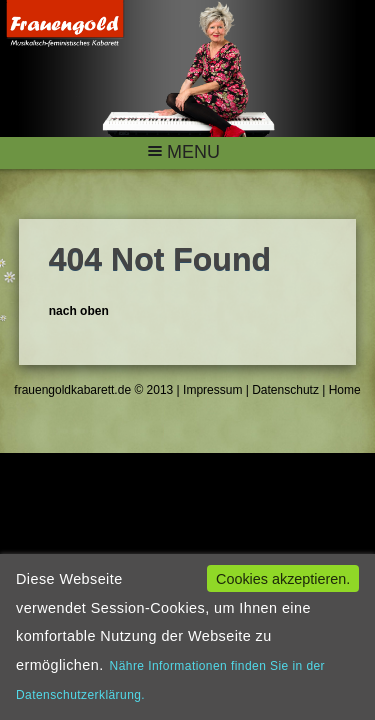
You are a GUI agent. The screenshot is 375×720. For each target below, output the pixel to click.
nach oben (79, 311)
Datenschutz (284, 390)
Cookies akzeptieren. (283, 579)
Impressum (211, 390)
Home (342, 390)
